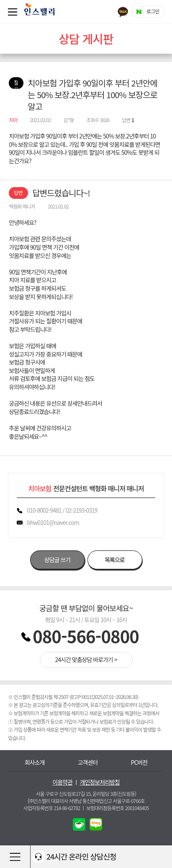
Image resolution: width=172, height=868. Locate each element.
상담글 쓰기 (57, 560)
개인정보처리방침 (100, 782)
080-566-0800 (86, 636)
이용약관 (62, 782)
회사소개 (35, 762)
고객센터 (88, 762)
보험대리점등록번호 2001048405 (117, 808)
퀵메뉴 (14, 12)
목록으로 (115, 560)
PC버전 (139, 762)
